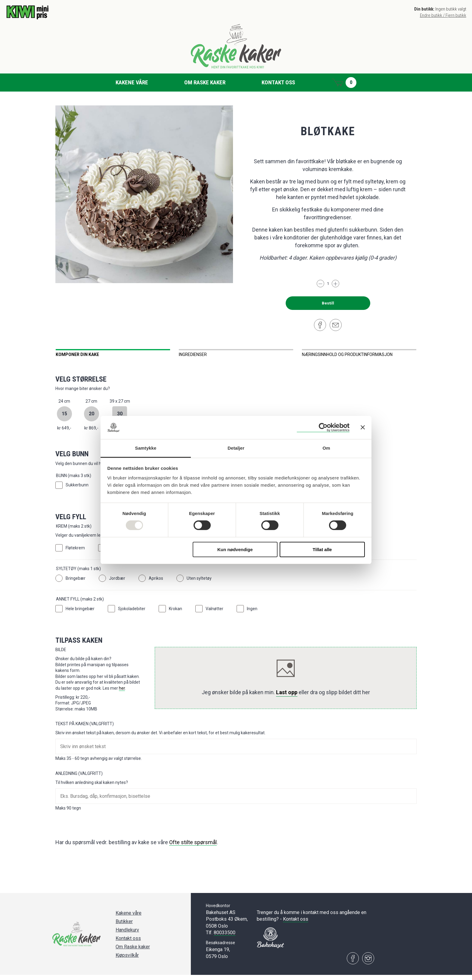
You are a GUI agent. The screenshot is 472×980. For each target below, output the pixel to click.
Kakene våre (132, 82)
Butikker (124, 927)
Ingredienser (193, 354)
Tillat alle (322, 549)
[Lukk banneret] (363, 427)
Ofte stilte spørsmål (193, 847)
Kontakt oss (278, 82)
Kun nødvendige (235, 549)
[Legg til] (335, 284)
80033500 (225, 938)
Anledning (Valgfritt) (79, 779)
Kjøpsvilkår (127, 960)
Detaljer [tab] (236, 448)
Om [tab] (326, 448)
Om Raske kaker (205, 82)
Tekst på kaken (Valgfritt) (85, 729)
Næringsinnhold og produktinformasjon (347, 354)
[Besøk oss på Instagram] (368, 963)
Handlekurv (127, 935)
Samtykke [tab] (146, 448)
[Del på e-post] (336, 325)
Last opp (287, 697)
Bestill (328, 303)
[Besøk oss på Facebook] (353, 963)
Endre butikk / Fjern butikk (443, 15)
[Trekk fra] (320, 284)
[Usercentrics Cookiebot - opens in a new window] (323, 428)
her (122, 693)
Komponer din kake (77, 354)
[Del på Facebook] (320, 325)
